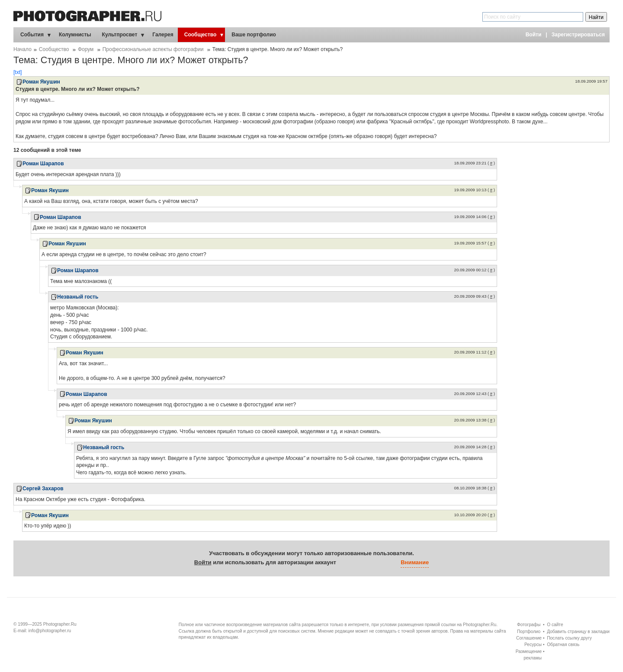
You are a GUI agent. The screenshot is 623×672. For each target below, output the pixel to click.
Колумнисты (75, 35)
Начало (22, 49)
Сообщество (200, 35)
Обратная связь (563, 645)
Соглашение (529, 638)
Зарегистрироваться (578, 35)
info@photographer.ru (50, 631)
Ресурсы (533, 645)
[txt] (18, 72)
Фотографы (529, 625)
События (32, 35)
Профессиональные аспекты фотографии (153, 49)
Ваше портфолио (254, 35)
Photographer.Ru (60, 624)
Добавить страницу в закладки (578, 632)
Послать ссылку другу (569, 638)
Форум (86, 49)
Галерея (163, 35)
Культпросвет (120, 35)
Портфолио (529, 632)
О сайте (555, 625)
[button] (345, 563)
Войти (534, 35)
